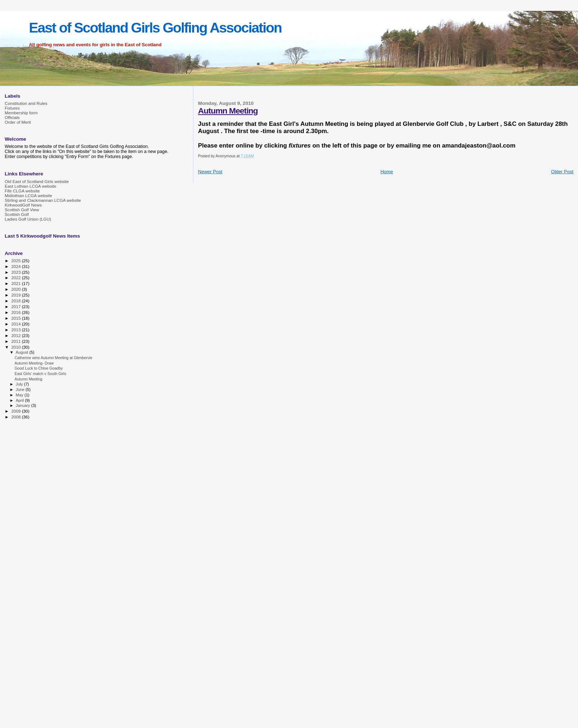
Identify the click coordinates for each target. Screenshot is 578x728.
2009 (16, 411)
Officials (12, 117)
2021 (16, 283)
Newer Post (210, 172)
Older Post (562, 172)
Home (387, 172)
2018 (16, 301)
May (20, 395)
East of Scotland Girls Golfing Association (155, 28)
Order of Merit (18, 122)
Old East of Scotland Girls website (37, 181)
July (20, 384)
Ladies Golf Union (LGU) (28, 219)
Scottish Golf (17, 214)
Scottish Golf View (22, 210)
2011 (16, 341)
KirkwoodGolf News (23, 205)
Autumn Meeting (228, 111)
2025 (16, 261)
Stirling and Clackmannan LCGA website (43, 200)
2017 (16, 306)
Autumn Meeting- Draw (34, 363)
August (23, 352)
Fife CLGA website (22, 191)
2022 (16, 278)
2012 (16, 335)
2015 (16, 318)
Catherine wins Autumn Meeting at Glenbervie (53, 358)
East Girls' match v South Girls (40, 374)
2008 (16, 417)
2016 (16, 312)
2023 (16, 272)
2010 (16, 347)
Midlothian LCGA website (28, 195)
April (20, 400)
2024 (16, 266)
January (24, 405)
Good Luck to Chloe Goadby (39, 368)
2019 (16, 295)
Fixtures (12, 108)
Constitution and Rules (26, 103)
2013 (16, 330)
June (21, 389)
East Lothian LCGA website (31, 186)
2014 (16, 324)
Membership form (21, 113)
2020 (16, 289)
